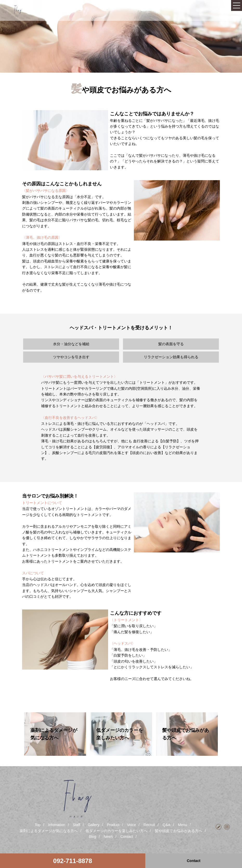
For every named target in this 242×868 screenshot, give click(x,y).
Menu (183, 825)
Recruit (149, 825)
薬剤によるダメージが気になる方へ (49, 831)
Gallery (94, 825)
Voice (132, 825)
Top (38, 825)
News (108, 836)
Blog (93, 836)
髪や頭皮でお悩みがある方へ (179, 831)
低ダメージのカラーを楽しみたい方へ (116, 831)
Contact (127, 836)
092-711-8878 (73, 861)
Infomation (57, 825)
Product (113, 825)
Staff (77, 825)
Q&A (167, 825)
